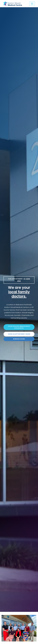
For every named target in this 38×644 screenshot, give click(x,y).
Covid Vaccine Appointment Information (19, 327)
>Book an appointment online (19, 334)
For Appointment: (19, 280)
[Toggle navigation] (32, 4)
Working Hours (19, 339)
